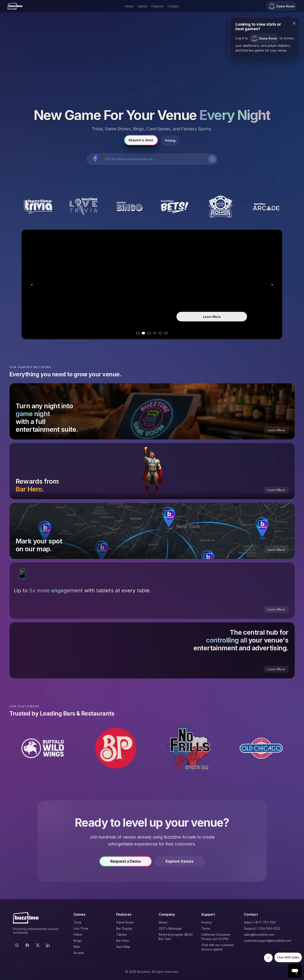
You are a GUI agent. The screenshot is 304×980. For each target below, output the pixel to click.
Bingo (78, 941)
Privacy (207, 922)
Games (142, 6)
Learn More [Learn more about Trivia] (212, 317)
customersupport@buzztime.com (268, 941)
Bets (77, 947)
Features (157, 6)
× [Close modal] (294, 23)
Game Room (125, 922)
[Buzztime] (15, 6)
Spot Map (123, 947)
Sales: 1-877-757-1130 (260, 922)
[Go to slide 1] (138, 333)
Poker (78, 934)
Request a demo (141, 140)
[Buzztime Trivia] (38, 207)
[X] (38, 945)
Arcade (79, 953)
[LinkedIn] (48, 945)
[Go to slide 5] (160, 333)
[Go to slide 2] (143, 333)
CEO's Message (170, 928)
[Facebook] (27, 945)
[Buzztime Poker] (220, 207)
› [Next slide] (272, 284)
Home (129, 6)
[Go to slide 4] (155, 333)
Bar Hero (123, 941)
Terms (206, 928)
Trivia (77, 922)
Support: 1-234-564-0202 (262, 928)
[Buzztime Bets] (175, 207)
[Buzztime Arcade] (266, 207)
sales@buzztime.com (259, 934)
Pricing (170, 141)
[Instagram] (17, 945)
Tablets (122, 934)
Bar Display (124, 928)
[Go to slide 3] (149, 333)
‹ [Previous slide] (32, 284)
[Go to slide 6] (166, 333)
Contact (173, 6)
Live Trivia (81, 928)
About (163, 922)
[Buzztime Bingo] (129, 207)
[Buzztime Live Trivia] (84, 207)
